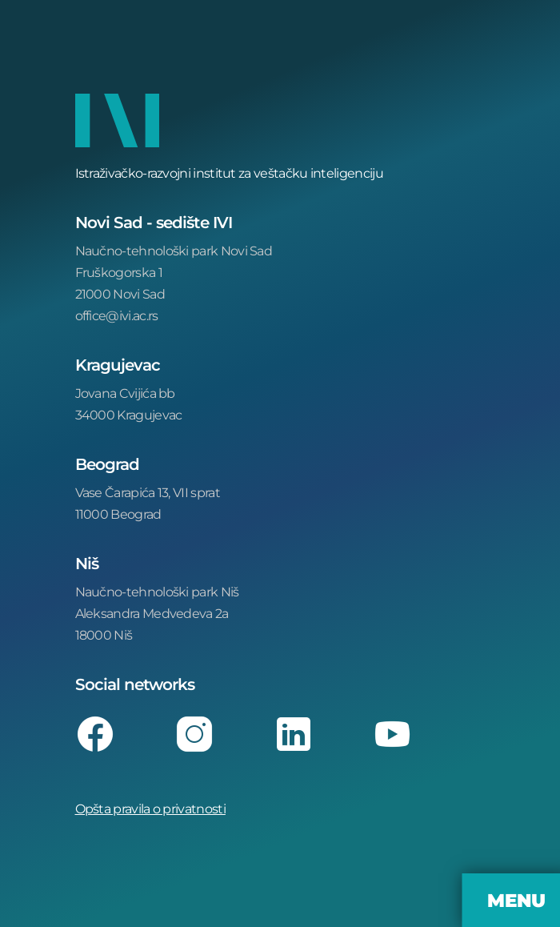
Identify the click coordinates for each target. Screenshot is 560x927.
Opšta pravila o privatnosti (150, 808)
